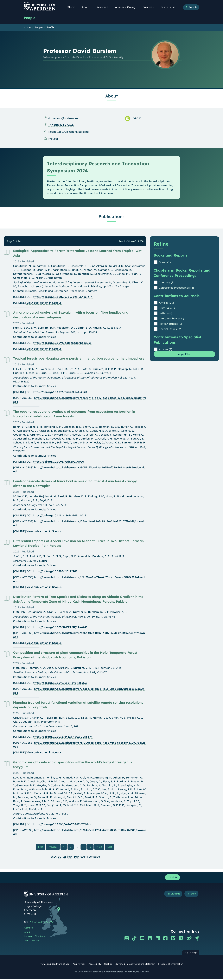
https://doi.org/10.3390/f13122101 (55, 571)
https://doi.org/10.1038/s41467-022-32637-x (62, 824)
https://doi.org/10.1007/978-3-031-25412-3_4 (63, 297)
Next (100, 847)
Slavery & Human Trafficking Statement (135, 965)
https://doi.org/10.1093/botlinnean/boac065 (62, 343)
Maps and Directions (35, 938)
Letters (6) (165, 314)
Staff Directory (32, 942)
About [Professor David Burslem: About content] (111, 96)
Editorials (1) (167, 308)
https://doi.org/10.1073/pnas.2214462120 (60, 392)
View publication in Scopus (44, 303)
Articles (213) (167, 303)
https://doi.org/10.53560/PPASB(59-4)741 (60, 627)
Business (150, 7)
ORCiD (137, 119)
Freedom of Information (171, 965)
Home (27, 28)
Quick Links (170, 7)
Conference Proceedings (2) (176, 288)
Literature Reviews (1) (173, 319)
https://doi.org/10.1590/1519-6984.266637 (60, 683)
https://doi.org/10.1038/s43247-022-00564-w (63, 737)
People (30, 18)
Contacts (29, 929)
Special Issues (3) (170, 329)
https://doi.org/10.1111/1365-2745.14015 (60, 516)
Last (110, 847)
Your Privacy (79, 965)
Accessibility (95, 965)
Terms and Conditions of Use (55, 965)
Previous (55, 847)
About (87, 7)
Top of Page (191, 954)
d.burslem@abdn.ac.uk (63, 118)
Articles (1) (166, 350)
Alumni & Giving (127, 7)
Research (104, 7)
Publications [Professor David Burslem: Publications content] (111, 217)
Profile (50, 28)
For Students (168, 896)
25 (65, 857)
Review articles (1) (170, 324)
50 (70, 857)
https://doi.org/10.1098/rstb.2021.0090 (58, 462)
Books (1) (165, 262)
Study (73, 7)
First (43, 847)
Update (171, 878)
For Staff (190, 896)
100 (76, 857)
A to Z (27, 933)
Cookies (108, 965)
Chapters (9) (167, 283)
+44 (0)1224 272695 (61, 125)
